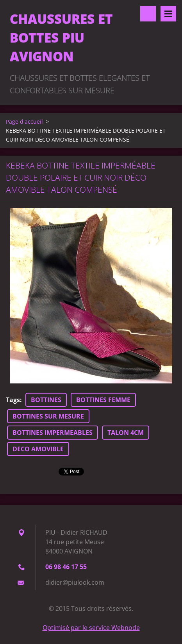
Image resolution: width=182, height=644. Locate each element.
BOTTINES (46, 400)
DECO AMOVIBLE (38, 449)
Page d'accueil (24, 122)
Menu (168, 14)
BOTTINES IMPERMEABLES (53, 433)
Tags (13, 400)
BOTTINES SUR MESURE (48, 416)
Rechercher (148, 14)
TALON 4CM (126, 433)
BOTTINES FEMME (103, 400)
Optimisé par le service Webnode (91, 628)
